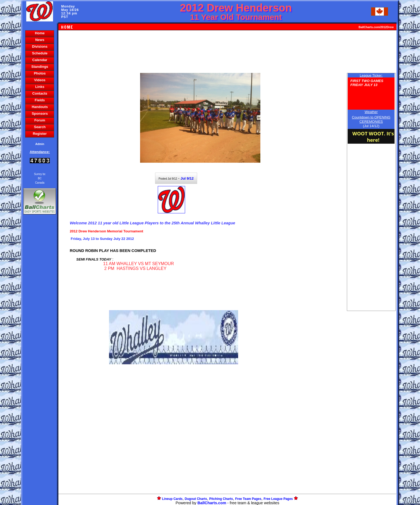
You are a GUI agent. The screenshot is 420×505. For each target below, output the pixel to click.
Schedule (40, 53)
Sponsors (40, 114)
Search (40, 127)
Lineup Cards (172, 499)
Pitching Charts (221, 499)
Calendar (40, 60)
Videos (40, 80)
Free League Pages (278, 499)
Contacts (40, 93)
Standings (40, 67)
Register (40, 134)
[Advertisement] (40, 308)
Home (40, 33)
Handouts (40, 107)
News (40, 40)
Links (40, 87)
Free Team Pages (248, 499)
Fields (40, 100)
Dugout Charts (196, 499)
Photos (40, 73)
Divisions (40, 47)
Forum (40, 120)
